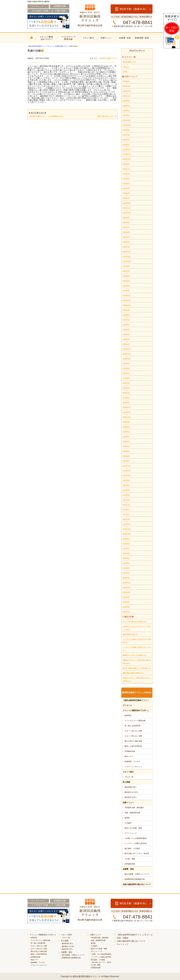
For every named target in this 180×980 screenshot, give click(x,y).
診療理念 (128, 715)
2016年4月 (126, 563)
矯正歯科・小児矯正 (132, 848)
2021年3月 (126, 286)
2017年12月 (127, 466)
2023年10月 (127, 159)
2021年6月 (126, 276)
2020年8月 (126, 315)
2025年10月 (127, 96)
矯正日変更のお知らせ (130, 634)
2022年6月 (126, 232)
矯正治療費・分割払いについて (137, 874)
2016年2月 (126, 573)
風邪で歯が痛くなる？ (106, 116)
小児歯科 (128, 823)
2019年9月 (126, 364)
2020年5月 (126, 325)
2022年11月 (127, 208)
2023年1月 (126, 198)
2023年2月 (126, 193)
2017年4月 (126, 505)
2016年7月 (126, 548)
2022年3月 (126, 237)
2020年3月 (126, 334)
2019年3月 (126, 393)
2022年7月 (126, 227)
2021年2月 (126, 291)
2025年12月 (127, 86)
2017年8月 (126, 485)
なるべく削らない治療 (133, 736)
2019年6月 (126, 378)
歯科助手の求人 (131, 797)
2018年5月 (126, 441)
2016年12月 (127, 524)
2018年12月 (127, 407)
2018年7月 (126, 432)
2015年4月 (126, 612)
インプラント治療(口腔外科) (136, 843)
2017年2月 (126, 514)
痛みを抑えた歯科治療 (133, 741)
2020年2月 (126, 339)
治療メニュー (107, 40)
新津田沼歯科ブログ (108, 58)
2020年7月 (126, 320)
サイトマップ (122, 944)
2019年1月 (126, 402)
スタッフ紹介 (88, 40)
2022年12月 (127, 203)
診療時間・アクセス (132, 761)
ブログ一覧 (129, 777)
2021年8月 (126, 266)
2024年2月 (126, 145)
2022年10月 (127, 213)
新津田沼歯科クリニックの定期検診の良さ (47, 116)
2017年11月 (127, 471)
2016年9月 (126, 539)
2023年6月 (126, 174)
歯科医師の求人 (131, 787)
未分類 (125, 72)
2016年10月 (127, 534)
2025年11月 (127, 91)
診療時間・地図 (143, 40)
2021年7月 (126, 271)
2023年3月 (126, 188)
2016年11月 (127, 529)
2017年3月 (126, 510)
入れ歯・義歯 (130, 859)
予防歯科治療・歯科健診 (134, 808)
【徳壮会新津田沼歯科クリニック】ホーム (32, 40)
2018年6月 (126, 437)
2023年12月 (127, 149)
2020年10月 (127, 305)
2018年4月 (126, 446)
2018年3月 (126, 451)
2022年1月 (126, 247)
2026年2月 (126, 81)
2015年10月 (127, 592)
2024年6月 (126, 135)
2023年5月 (126, 179)
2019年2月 (126, 398)
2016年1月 (126, 578)
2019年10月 (127, 359)
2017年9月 (126, 480)
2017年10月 (127, 475)
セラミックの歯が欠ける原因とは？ (135, 621)
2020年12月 (127, 295)
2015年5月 (126, 607)
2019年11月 (127, 354)
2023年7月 (126, 169)
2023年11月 (127, 154)
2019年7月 (126, 373)
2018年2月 (126, 456)
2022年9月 (126, 218)
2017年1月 (126, 519)
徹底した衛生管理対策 (133, 746)
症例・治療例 (122, 938)
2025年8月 (126, 101)
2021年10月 (127, 261)
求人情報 (126, 782)
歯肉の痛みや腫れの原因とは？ (133, 673)
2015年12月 (127, 583)
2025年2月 (126, 115)
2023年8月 (126, 164)
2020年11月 (127, 300)
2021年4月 (126, 281)
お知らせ (126, 67)
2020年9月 (126, 310)
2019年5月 (126, 383)
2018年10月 (127, 417)
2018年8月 (126, 427)
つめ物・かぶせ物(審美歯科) (136, 838)
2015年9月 (126, 597)
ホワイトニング (131, 833)
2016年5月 (126, 558)
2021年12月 (127, 252)
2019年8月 (126, 368)
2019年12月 (127, 349)
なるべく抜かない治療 (133, 731)
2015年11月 (127, 587)
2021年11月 (127, 256)
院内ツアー (129, 756)
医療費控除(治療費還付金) (135, 879)
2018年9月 (126, 422)
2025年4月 (126, 110)
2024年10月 (127, 125)
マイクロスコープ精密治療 (68, 40)
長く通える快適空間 (132, 726)
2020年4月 (126, 329)
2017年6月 (126, 495)
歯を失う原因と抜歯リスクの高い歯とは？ (137, 668)
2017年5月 (126, 500)
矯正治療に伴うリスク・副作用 (137, 853)
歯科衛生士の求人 (131, 792)
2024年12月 (127, 120)
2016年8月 (126, 544)
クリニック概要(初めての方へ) (47, 40)
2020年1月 (126, 344)
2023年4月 (126, 183)
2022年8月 (126, 222)
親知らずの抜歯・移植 (133, 828)
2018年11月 (127, 412)
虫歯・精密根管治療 (132, 813)
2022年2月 (126, 242)
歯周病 (127, 818)
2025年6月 (126, 106)
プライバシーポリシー (133, 767)
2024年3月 (126, 140)
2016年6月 (126, 553)
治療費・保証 (125, 40)
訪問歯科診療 (130, 751)
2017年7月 (126, 490)
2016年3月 (126, 568)
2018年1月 (126, 461)
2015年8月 (126, 602)
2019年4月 (126, 388)
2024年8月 (126, 130)
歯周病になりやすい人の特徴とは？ (135, 655)
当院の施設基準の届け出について (137, 884)
